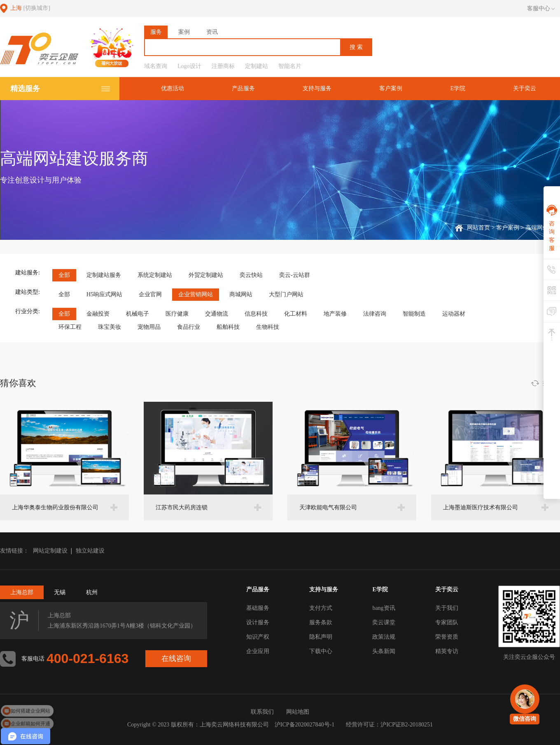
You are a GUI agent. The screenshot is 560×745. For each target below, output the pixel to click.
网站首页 (478, 228)
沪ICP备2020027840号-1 (304, 725)
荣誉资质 (447, 637)
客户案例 (391, 88)
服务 (156, 32)
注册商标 (223, 66)
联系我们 (262, 712)
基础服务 (258, 608)
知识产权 (258, 637)
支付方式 (321, 608)
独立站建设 (90, 551)
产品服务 (243, 88)
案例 (184, 32)
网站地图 (298, 712)
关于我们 (447, 608)
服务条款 (321, 622)
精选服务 (25, 89)
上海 (30, 8)
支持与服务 (317, 88)
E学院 (458, 88)
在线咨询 (176, 658)
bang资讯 (384, 608)
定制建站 (257, 66)
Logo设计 (189, 66)
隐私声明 (321, 637)
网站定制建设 (50, 551)
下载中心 (321, 651)
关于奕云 (525, 88)
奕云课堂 (384, 622)
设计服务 (258, 622)
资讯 (212, 32)
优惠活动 (173, 88)
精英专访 (447, 651)
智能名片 (290, 66)
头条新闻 (384, 651)
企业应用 (258, 651)
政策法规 (384, 637)
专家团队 (447, 622)
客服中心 (541, 9)
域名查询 (156, 66)
